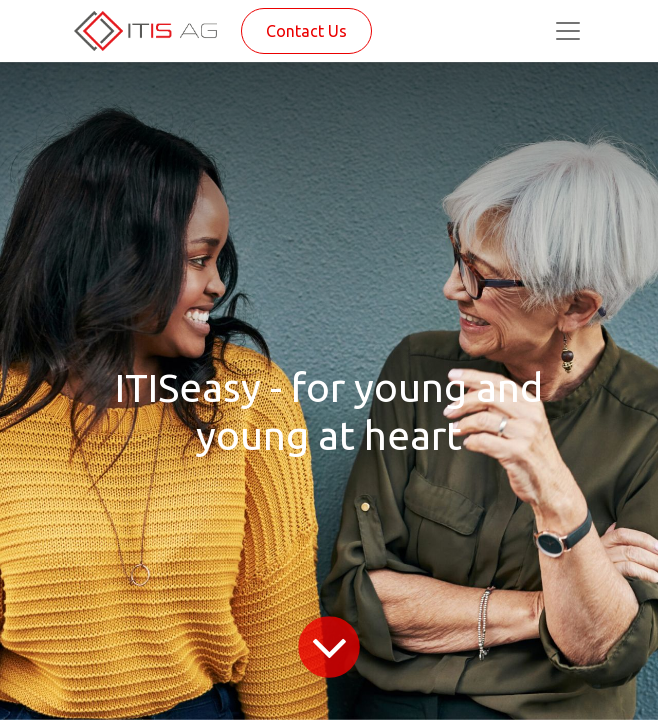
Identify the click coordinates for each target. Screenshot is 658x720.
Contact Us (306, 31)
